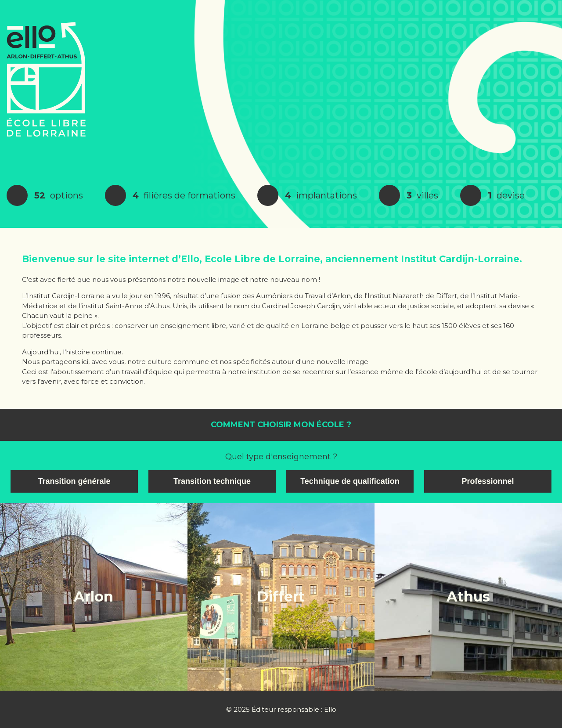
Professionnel (488, 481)
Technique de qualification (350, 481)
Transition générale (74, 481)
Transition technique (212, 481)
